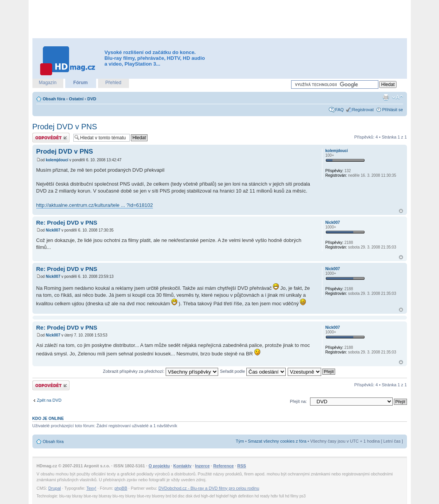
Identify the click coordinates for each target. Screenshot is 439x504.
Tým (240, 441)
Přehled (113, 83)
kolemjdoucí (57, 160)
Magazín (47, 83)
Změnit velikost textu (397, 97)
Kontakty (182, 466)
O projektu (159, 466)
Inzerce (202, 466)
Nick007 (53, 230)
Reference (223, 466)
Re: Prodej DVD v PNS (67, 222)
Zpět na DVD (49, 400)
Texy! (92, 488)
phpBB (121, 488)
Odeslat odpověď (51, 138)
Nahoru (401, 211)
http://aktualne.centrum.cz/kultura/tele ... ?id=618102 (95, 205)
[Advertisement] (220, 19)
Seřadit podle (253, 371)
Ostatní (76, 99)
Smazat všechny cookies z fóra (277, 441)
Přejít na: (298, 401)
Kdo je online (48, 418)
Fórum (81, 83)
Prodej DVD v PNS (65, 127)
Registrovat (363, 110)
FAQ (339, 110)
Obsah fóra (54, 99)
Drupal (54, 488)
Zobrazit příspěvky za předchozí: (161, 371)
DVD (92, 99)
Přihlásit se (393, 110)
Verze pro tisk (386, 97)
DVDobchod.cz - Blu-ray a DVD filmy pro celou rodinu (209, 488)
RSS (242, 466)
